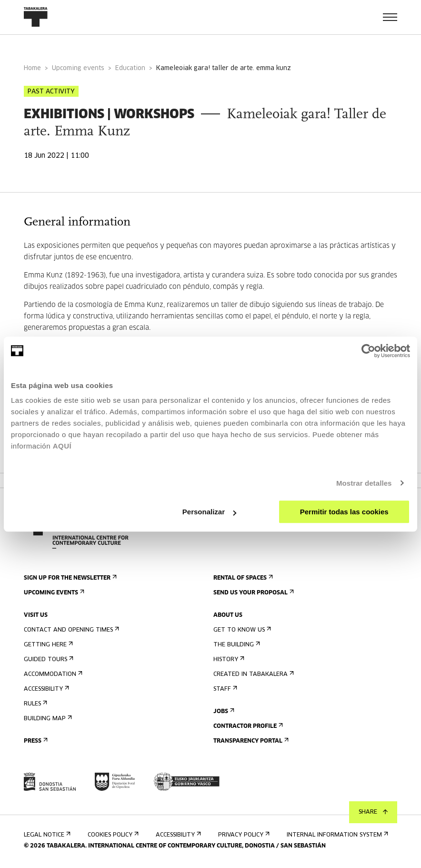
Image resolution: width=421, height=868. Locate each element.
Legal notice (46, 835)
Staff (224, 689)
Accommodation (52, 674)
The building (236, 645)
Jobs (223, 711)
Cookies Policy (112, 835)
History (228, 659)
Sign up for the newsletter (69, 578)
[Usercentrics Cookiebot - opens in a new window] (368, 351)
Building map (47, 719)
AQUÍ (62, 446)
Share (373, 812)
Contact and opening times (70, 630)
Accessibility (45, 689)
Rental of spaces (242, 578)
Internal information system (336, 835)
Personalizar (209, 512)
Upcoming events (78, 68)
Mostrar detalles (364, 483)
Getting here (47, 645)
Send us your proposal (253, 593)
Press (35, 741)
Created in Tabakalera (253, 674)
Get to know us (241, 630)
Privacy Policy (243, 835)
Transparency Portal (250, 741)
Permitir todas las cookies (344, 512)
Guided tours (48, 659)
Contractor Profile (247, 726)
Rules (35, 704)
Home (32, 68)
